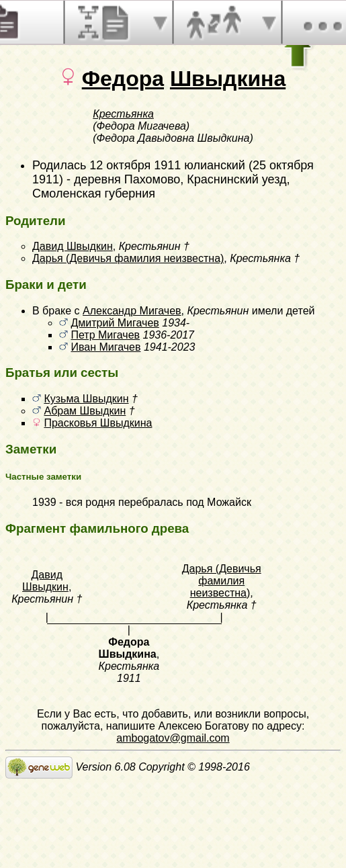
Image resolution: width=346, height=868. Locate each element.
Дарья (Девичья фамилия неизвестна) (128, 258)
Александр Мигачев (132, 311)
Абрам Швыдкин (85, 411)
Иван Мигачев (105, 347)
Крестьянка (123, 114)
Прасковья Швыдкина (98, 423)
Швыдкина (228, 79)
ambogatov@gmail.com (173, 738)
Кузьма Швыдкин (86, 399)
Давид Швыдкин (73, 246)
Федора (123, 79)
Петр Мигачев (105, 335)
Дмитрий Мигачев (115, 323)
